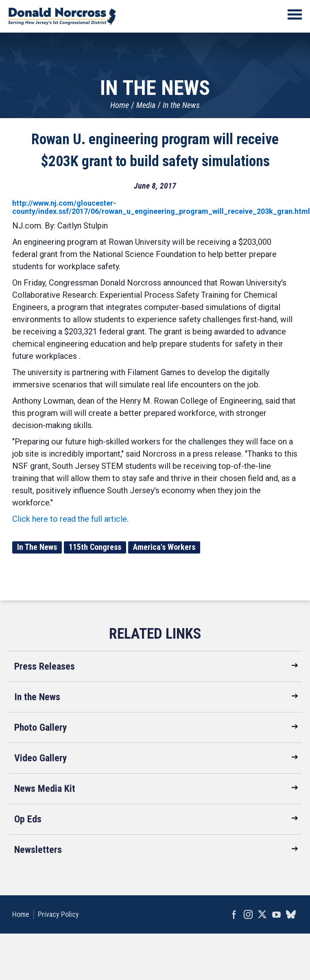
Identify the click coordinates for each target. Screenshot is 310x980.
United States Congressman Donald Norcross (62, 16)
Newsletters (38, 850)
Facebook (234, 914)
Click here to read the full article (70, 519)
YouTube (276, 914)
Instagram (248, 914)
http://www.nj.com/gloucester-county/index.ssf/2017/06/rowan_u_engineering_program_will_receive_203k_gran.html (161, 207)
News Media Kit (45, 789)
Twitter (262, 914)
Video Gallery (41, 758)
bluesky (291, 914)
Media (146, 105)
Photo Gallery (41, 727)
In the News (181, 105)
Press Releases (45, 666)
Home (120, 105)
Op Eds (28, 819)
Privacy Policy (58, 914)
